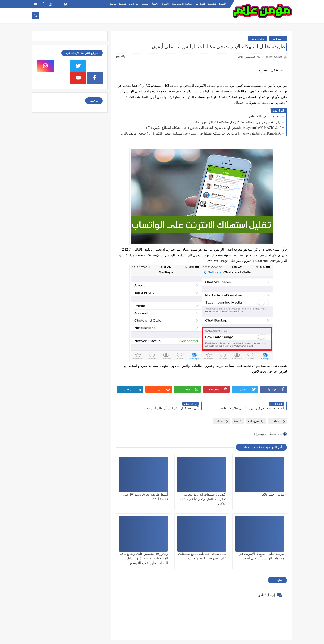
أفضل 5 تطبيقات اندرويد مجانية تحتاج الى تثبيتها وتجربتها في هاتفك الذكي (203, 499)
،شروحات (258, 39)
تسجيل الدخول (117, 4)
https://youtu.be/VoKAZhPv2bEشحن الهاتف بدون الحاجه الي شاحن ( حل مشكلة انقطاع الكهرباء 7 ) (214, 128)
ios (238, 421)
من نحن (134, 4)
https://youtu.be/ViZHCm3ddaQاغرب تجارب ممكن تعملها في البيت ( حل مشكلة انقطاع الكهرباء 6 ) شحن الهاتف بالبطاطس (200, 133)
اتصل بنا (200, 4)
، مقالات (278, 39)
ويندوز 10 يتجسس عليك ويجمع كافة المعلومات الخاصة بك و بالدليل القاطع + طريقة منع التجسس (144, 558)
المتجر (145, 4)
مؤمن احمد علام (273, 494)
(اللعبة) (223, 4)
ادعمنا (156, 4)
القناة (165, 4)
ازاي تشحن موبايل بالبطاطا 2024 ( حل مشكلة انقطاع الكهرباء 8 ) (237, 122)
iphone (222, 421)
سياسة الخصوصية (182, 4)
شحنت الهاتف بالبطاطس (265, 116)
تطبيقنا (212, 4)
